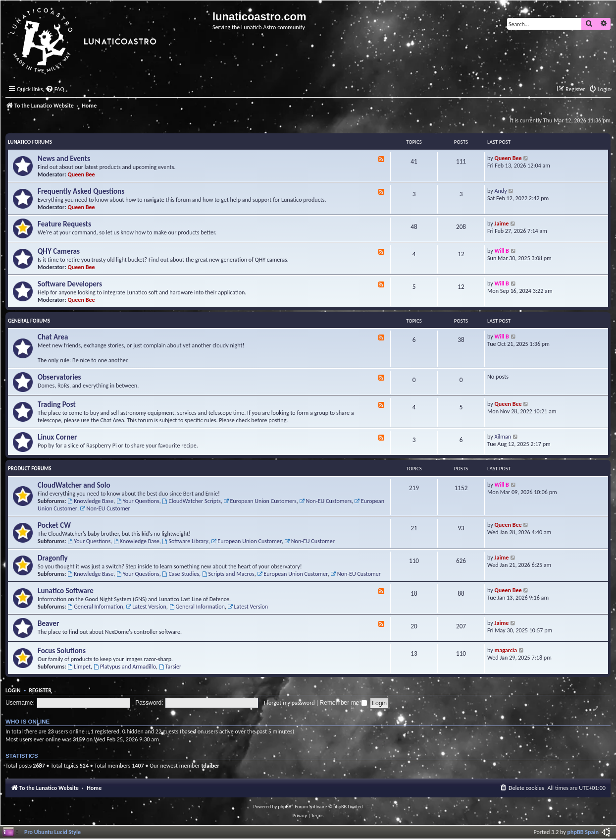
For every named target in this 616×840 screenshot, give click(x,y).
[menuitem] (55, 89)
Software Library (185, 541)
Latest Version (146, 606)
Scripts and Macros (228, 574)
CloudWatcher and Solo (74, 485)
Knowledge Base (90, 501)
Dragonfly (53, 558)
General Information (95, 606)
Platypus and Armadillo (125, 666)
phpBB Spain (583, 832)
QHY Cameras (59, 251)
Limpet (79, 666)
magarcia (506, 650)
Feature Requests (64, 224)
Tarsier (170, 666)
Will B (502, 251)
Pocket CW (54, 525)
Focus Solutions (62, 651)
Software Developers (70, 284)
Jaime (502, 223)
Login (13, 690)
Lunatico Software (66, 591)
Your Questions (138, 501)
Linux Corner (57, 437)
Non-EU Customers (326, 501)
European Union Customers (260, 501)
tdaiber (210, 765)
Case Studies (181, 574)
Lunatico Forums (30, 142)
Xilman (503, 436)
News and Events (64, 159)
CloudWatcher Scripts (192, 501)
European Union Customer (246, 541)
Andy (501, 191)
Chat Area (53, 337)
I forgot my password (289, 702)
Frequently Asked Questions (81, 191)
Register (40, 690)
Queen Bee (81, 174)
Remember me (344, 703)
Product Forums (30, 469)
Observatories (59, 377)
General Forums (29, 321)
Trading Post (57, 404)
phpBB (285, 807)
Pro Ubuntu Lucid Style (52, 832)
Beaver (48, 623)
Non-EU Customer (105, 508)
